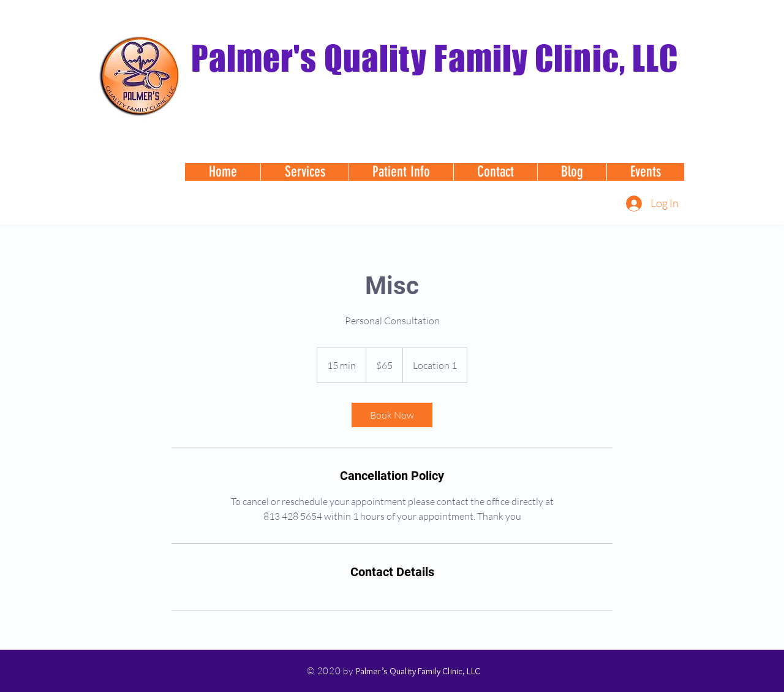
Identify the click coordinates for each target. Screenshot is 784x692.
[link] (392, 415)
